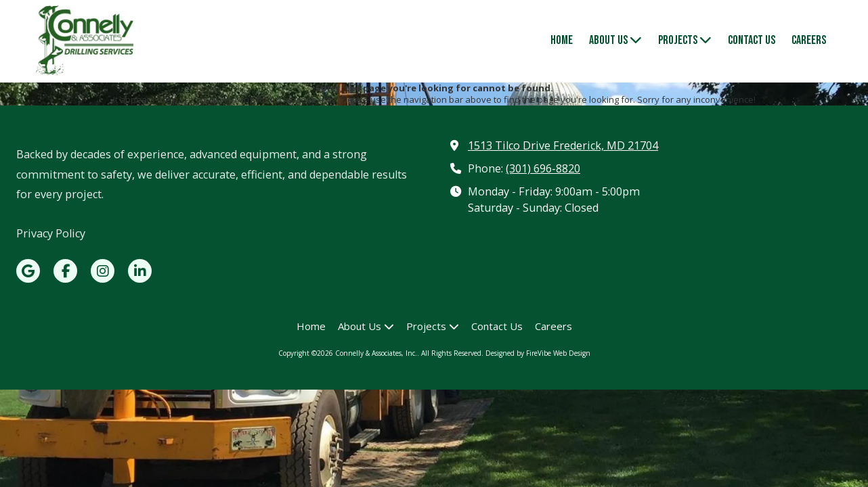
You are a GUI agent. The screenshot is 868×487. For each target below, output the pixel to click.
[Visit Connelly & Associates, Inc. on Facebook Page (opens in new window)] (65, 271)
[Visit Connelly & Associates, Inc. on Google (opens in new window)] (28, 271)
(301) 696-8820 (543, 168)
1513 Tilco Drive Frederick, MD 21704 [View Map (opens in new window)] (563, 145)
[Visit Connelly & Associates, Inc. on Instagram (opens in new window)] (103, 271)
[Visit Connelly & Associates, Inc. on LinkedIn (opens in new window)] (140, 271)
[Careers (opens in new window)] (809, 41)
